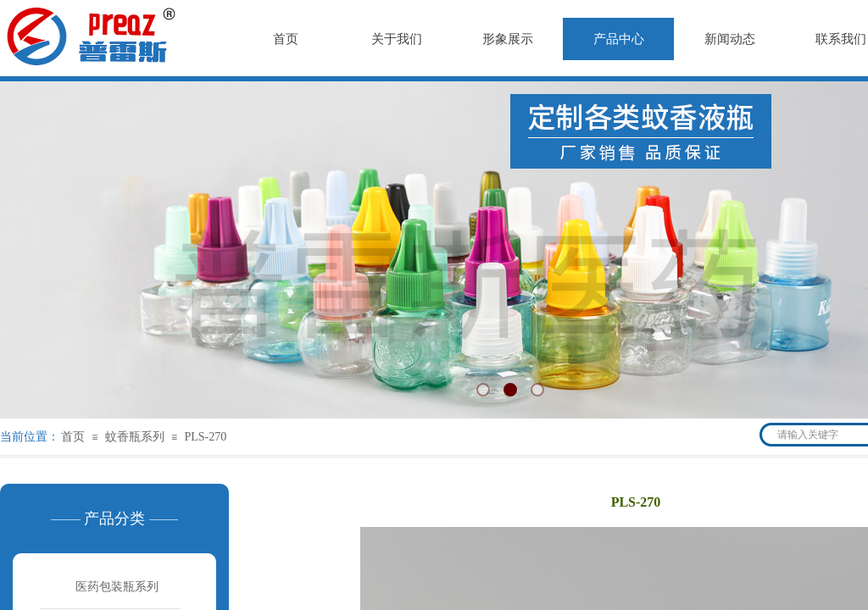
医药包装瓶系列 (117, 587)
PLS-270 (205, 437)
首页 (73, 437)
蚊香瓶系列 (135, 437)
